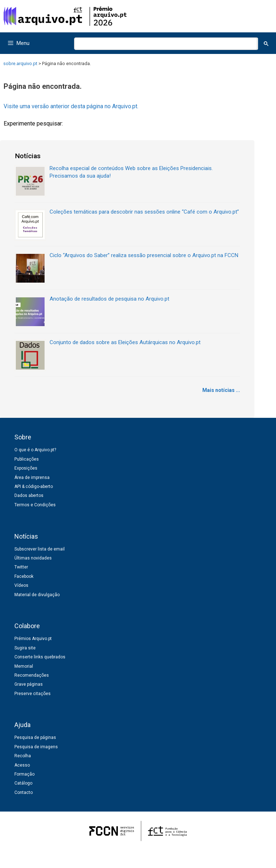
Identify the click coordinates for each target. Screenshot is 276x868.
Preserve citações (33, 694)
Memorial (24, 666)
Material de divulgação (37, 595)
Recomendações (32, 675)
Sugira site (25, 648)
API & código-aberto (34, 486)
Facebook (24, 576)
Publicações (27, 459)
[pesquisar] (165, 44)
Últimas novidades (33, 558)
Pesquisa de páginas (35, 737)
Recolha (23, 756)
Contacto (24, 792)
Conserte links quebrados (40, 657)
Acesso (22, 765)
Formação (24, 774)
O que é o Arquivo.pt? (35, 450)
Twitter (21, 567)
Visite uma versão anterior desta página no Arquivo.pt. (71, 106)
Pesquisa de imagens (36, 747)
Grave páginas (29, 684)
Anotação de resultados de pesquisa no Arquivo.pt (109, 299)
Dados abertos (29, 495)
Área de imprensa (32, 478)
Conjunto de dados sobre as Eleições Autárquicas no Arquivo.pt (125, 342)
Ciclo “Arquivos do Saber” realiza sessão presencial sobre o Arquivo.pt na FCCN (144, 255)
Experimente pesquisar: (33, 124)
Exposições (26, 468)
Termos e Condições (35, 505)
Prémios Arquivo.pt (33, 639)
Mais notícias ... (221, 390)
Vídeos (21, 585)
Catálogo (23, 783)
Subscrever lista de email (40, 549)
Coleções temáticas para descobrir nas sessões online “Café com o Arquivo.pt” (144, 212)
